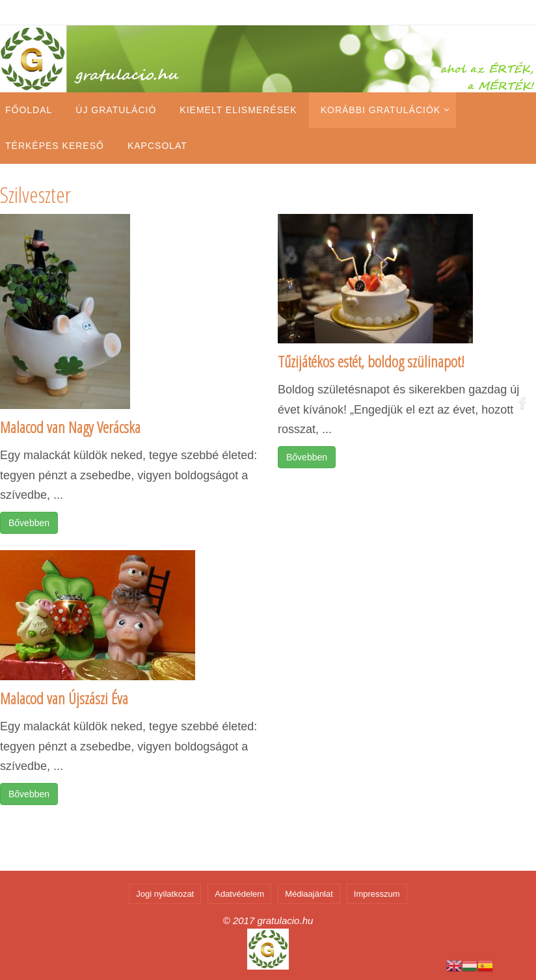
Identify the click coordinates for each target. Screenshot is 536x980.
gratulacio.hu (285, 920)
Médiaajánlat (309, 894)
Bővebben (29, 523)
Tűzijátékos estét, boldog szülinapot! (371, 361)
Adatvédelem (239, 894)
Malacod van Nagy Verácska (70, 427)
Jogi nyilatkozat (165, 894)
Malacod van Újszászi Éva (64, 698)
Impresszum (377, 894)
